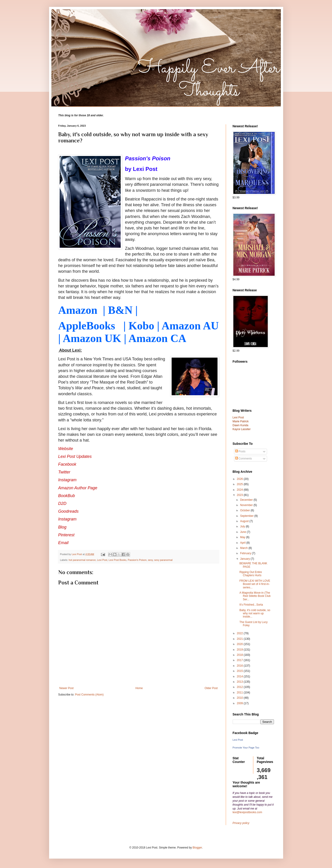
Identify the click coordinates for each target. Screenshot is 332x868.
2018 (240, 655)
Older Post (211, 688)
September (247, 516)
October (245, 510)
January (245, 559)
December (247, 500)
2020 (240, 644)
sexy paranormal (163, 560)
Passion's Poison (137, 560)
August (245, 521)
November (247, 505)
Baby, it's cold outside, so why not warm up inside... (255, 613)
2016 (240, 666)
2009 (240, 703)
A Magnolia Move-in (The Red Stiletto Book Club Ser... (255, 596)
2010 (240, 698)
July (243, 526)
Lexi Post (102, 560)
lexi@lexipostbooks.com (247, 812)
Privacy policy (241, 823)
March (244, 548)
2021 (240, 639)
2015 (240, 671)
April (243, 543)
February (246, 553)
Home (139, 688)
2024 (240, 490)
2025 (240, 484)
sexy (150, 560)
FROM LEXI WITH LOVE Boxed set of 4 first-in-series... (255, 584)
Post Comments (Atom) (89, 695)
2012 (240, 687)
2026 (240, 479)
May (243, 537)
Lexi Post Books (117, 560)
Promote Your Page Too (246, 748)
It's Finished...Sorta (251, 605)
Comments (244, 459)
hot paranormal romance (82, 560)
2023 (240, 495)
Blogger (197, 848)
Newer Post (67, 688)
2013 (240, 682)
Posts (240, 451)
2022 (240, 633)
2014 (240, 676)
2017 (240, 660)
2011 (240, 693)
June (243, 532)
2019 (240, 650)
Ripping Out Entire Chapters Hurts (251, 574)
